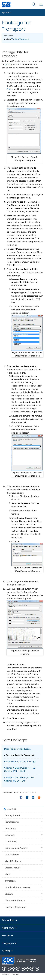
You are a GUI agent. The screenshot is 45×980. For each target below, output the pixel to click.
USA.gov (15, 974)
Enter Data (10, 835)
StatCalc (9, 894)
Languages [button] (10, 943)
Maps (7, 874)
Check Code (11, 828)
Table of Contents (20, 39)
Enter (8, 64)
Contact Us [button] (10, 920)
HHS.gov (6, 974)
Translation (10, 881)
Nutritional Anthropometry (18, 887)
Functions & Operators (16, 907)
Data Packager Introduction (17, 749)
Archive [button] (8, 951)
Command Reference (15, 900)
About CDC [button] (10, 928)
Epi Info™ (7, 13)
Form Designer (12, 822)
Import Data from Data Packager (20, 761)
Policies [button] (8, 935)
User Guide (12, 809)
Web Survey (11, 842)
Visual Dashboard (13, 861)
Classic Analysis (13, 868)
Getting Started (12, 815)
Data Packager (12, 855)
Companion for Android (16, 848)
